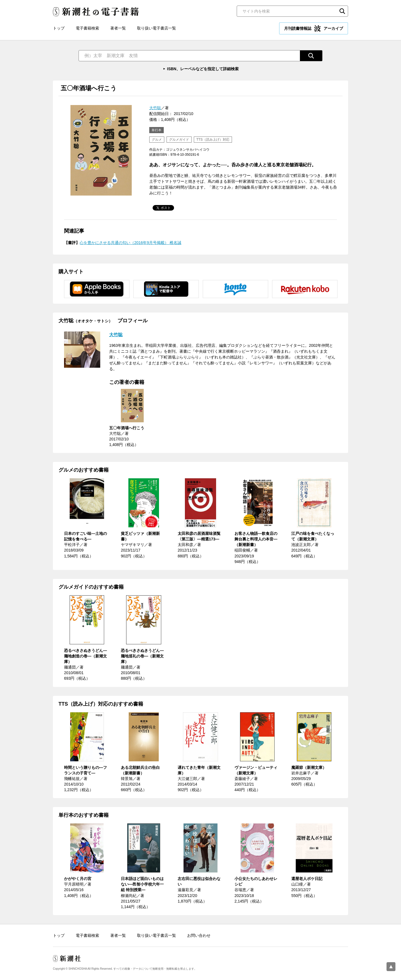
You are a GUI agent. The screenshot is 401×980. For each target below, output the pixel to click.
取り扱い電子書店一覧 (157, 28)
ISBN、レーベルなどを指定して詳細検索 (203, 69)
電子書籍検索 (87, 28)
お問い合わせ (199, 935)
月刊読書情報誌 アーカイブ (314, 28)
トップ (59, 28)
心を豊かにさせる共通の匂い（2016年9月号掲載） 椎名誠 (130, 243)
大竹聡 (155, 108)
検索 (342, 11)
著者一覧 (118, 28)
